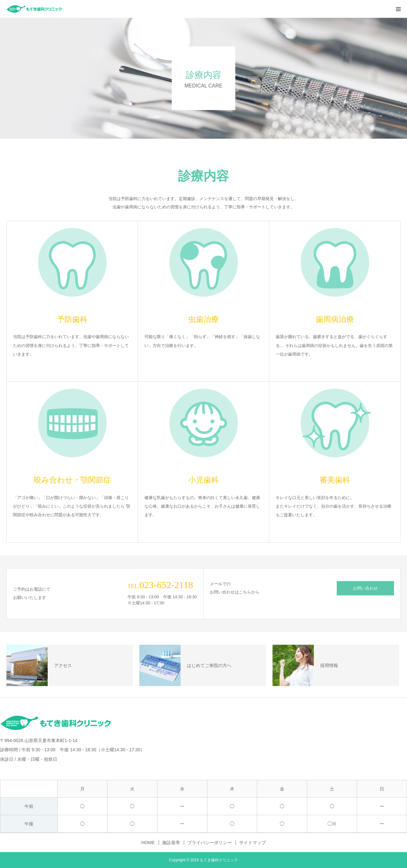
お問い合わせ (365, 588)
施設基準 (171, 843)
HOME (148, 843)
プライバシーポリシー (210, 843)
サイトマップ (252, 843)
